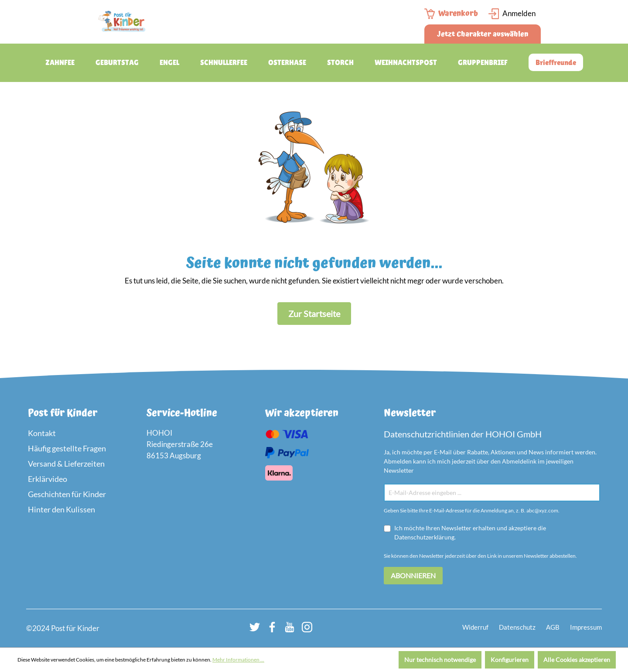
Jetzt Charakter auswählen (483, 34)
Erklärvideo (48, 479)
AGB (553, 627)
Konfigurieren (510, 660)
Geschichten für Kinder (67, 494)
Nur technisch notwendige (440, 660)
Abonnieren (413, 575)
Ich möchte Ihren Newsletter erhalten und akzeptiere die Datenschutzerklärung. (470, 532)
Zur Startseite (314, 314)
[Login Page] (512, 14)
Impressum (586, 627)
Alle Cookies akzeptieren (577, 660)
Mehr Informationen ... (238, 660)
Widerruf (475, 627)
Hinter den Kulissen (61, 509)
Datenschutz (517, 627)
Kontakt (42, 433)
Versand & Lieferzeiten (66, 464)
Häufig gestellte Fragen (67, 448)
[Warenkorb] (454, 14)
